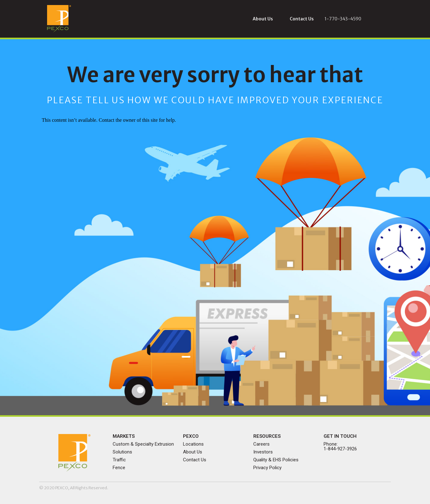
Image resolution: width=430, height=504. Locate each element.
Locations (193, 444)
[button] (263, 19)
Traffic (119, 460)
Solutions (122, 452)
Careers (261, 444)
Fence (119, 468)
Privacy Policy (267, 468)
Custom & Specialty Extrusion (143, 444)
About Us (193, 452)
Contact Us (195, 460)
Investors (263, 452)
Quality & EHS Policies (276, 460)
